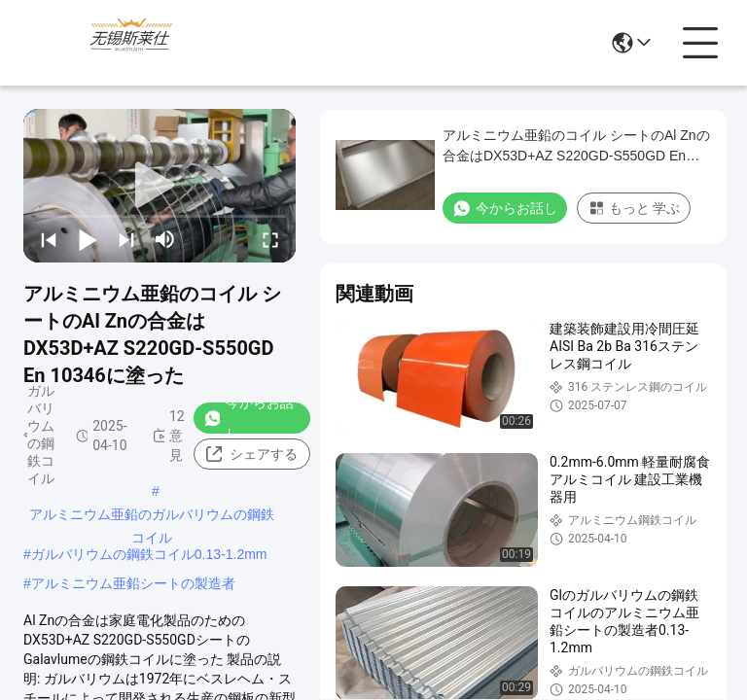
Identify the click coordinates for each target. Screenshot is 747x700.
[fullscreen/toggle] (270, 239)
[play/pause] (88, 239)
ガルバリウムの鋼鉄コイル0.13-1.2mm (149, 554)
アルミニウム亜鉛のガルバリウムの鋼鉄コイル (152, 516)
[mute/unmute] (165, 239)
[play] (160, 186)
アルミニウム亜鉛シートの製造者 (133, 583)
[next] (126, 239)
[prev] (49, 239)
